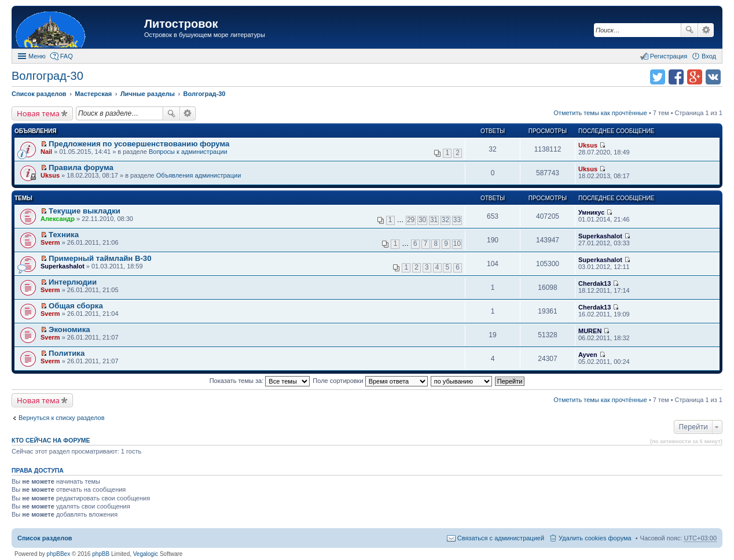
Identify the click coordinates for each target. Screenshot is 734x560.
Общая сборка (76, 306)
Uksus (588, 145)
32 (445, 220)
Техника (64, 235)
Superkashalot (600, 236)
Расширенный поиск (706, 30)
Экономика (69, 329)
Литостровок (181, 24)
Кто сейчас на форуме (51, 440)
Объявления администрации (199, 175)
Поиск (689, 30)
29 (411, 220)
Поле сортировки (370, 381)
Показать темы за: (260, 381)
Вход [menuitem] (709, 56)
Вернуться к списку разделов (61, 418)
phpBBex (59, 554)
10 (457, 244)
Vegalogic (146, 554)
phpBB (101, 554)
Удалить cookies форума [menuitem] (595, 538)
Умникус (591, 212)
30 (422, 220)
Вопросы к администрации (188, 152)
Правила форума (81, 167)
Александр (58, 219)
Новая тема (38, 113)
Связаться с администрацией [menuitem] (501, 538)
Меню (37, 56)
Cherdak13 (594, 283)
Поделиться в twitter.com (658, 77)
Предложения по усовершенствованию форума (139, 144)
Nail (46, 152)
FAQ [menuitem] (67, 56)
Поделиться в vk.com (713, 77)
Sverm (50, 242)
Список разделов (45, 538)
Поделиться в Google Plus (695, 77)
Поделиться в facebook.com (676, 77)
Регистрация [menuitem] (669, 56)
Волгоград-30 (47, 76)
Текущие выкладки (85, 211)
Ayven (588, 355)
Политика (67, 353)
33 (457, 220)
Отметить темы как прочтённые (600, 113)
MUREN (590, 331)
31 (434, 220)
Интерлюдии (73, 282)
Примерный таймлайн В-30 (100, 258)
